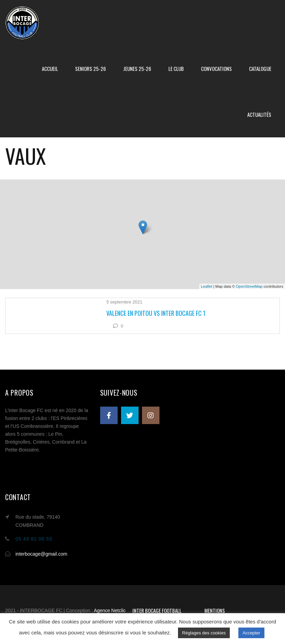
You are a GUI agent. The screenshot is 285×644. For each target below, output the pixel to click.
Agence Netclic (110, 610)
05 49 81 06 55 (34, 539)
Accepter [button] (251, 633)
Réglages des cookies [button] (204, 633)
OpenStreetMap (249, 286)
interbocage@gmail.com (41, 554)
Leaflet (207, 286)
